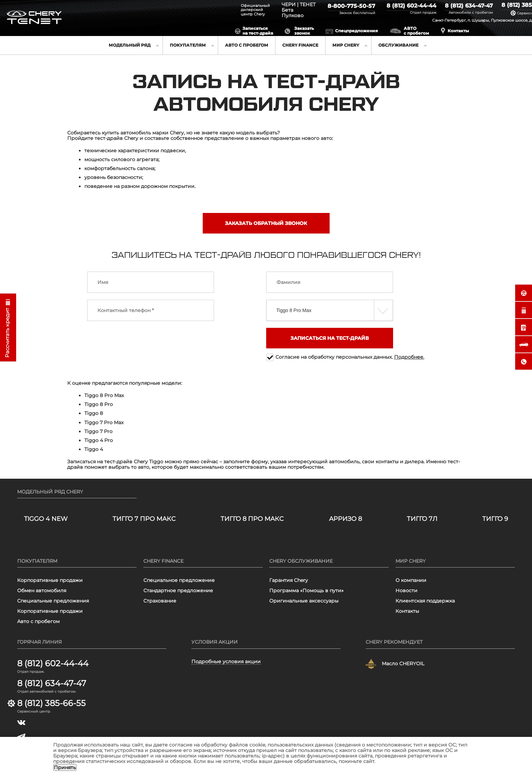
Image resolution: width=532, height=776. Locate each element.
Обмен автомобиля (42, 590)
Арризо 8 (345, 519)
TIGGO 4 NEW (46, 519)
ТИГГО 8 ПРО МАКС (252, 519)
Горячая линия (39, 642)
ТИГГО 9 (495, 519)
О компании (411, 580)
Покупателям (37, 561)
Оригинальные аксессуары (304, 601)
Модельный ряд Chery (50, 492)
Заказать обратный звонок (266, 223)
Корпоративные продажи (50, 580)
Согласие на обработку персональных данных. (350, 357)
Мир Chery (411, 561)
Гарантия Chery (289, 580)
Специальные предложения (53, 601)
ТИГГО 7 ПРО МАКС (144, 519)
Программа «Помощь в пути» (306, 590)
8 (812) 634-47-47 (469, 6)
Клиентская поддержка (425, 601)
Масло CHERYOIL (403, 664)
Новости (406, 590)
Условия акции (215, 642)
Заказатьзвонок (304, 31)
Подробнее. (409, 357)
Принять (65, 767)
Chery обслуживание (301, 561)
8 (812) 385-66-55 (51, 703)
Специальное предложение (179, 580)
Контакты (458, 31)
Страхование (160, 601)
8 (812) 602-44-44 (411, 6)
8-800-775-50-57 (351, 6)
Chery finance (300, 45)
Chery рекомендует (394, 642)
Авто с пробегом (247, 45)
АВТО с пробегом (416, 31)
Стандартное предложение (178, 590)
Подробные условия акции (226, 662)
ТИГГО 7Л (422, 519)
